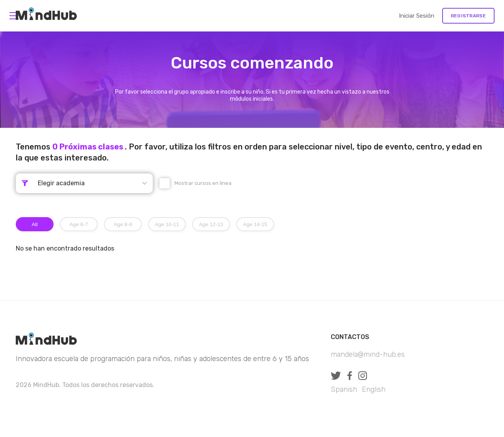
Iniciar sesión (417, 16)
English (374, 389)
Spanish (344, 389)
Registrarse (468, 16)
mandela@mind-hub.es (368, 354)
